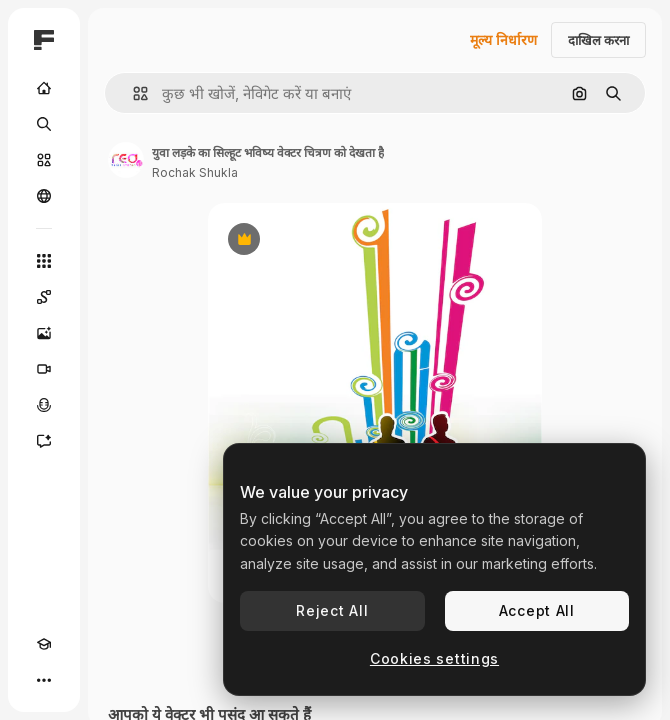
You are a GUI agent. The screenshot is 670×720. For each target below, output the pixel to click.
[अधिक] (44, 680)
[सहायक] (44, 441)
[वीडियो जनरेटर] (44, 369)
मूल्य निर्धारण (503, 39)
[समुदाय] (44, 196)
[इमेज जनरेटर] (44, 333)
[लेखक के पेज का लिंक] (126, 160)
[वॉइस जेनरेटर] (44, 405)
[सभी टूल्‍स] (44, 261)
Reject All (332, 610)
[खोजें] (44, 124)
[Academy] (44, 644)
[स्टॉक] (44, 160)
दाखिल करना (598, 40)
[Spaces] (44, 297)
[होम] (44, 88)
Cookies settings (434, 658)
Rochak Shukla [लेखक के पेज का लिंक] (195, 172)
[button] (132, 93)
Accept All (537, 610)
